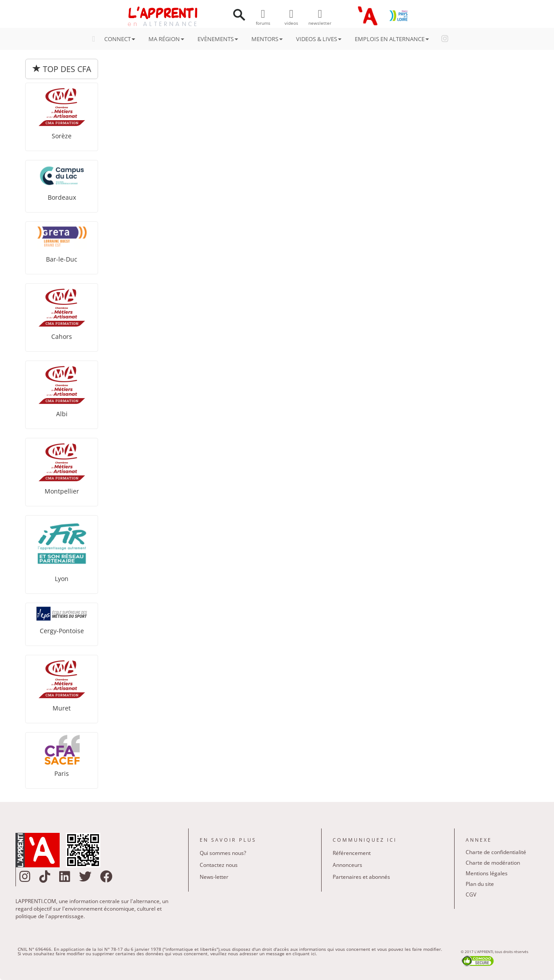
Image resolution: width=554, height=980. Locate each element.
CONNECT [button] (116, 39)
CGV (471, 895)
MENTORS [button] (267, 39)
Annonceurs (347, 865)
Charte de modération (493, 863)
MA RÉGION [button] (166, 39)
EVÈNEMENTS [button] (218, 39)
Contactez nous (219, 865)
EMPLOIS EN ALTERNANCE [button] (392, 39)
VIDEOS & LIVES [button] (319, 39)
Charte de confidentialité (496, 852)
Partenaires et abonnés (361, 877)
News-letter (214, 877)
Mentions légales (487, 873)
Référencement (352, 853)
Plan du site (480, 884)
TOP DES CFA (62, 69)
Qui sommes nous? (223, 853)
